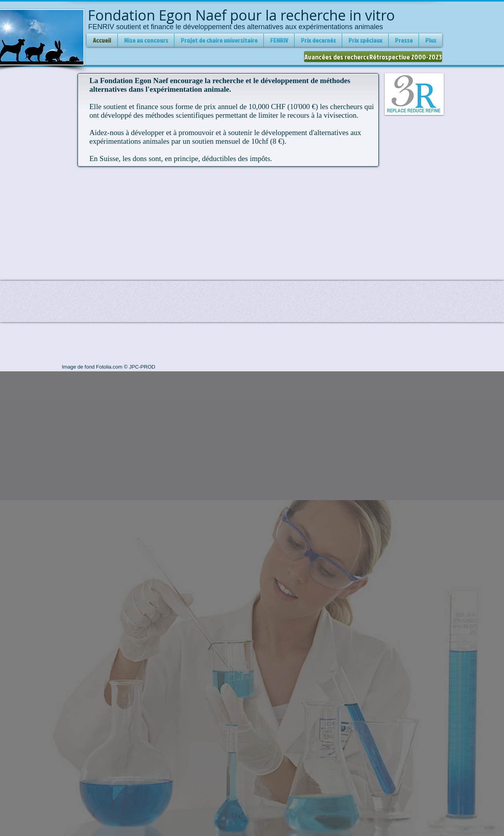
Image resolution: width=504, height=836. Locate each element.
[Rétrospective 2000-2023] (405, 57)
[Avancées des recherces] (339, 57)
